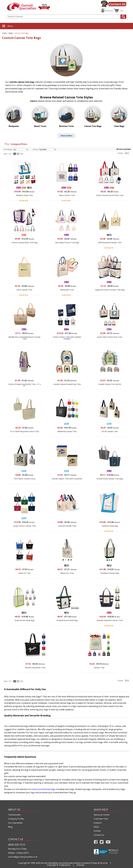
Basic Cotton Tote (67, 195)
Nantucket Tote (67, 290)
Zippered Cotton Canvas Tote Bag (110, 290)
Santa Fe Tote (24, 573)
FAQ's (96, 827)
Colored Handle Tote (67, 526)
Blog (10, 827)
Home (5, 33)
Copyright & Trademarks (59, 865)
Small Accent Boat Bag (24, 620)
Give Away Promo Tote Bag (67, 243)
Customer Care (101, 819)
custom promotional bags (43, 789)
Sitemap (80, 865)
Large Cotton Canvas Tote (24, 526)
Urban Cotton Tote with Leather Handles (67, 338)
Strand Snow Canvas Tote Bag (110, 479)
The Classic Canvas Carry (24, 479)
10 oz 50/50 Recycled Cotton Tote (24, 431)
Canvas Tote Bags (22, 33)
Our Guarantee (15, 823)
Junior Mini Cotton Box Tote (110, 337)
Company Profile (16, 819)
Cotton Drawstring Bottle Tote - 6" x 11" (24, 385)
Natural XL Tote (67, 573)
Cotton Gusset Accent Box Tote (110, 195)
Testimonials (14, 815)
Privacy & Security (99, 863)
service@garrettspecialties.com (23, 857)
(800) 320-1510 (17, 845)
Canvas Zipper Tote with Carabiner (67, 479)
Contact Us (117, 4)
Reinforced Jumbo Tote (35, 668)
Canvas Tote (99, 668)
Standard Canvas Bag (110, 573)
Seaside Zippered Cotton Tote (110, 620)
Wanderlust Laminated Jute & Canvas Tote (24, 338)
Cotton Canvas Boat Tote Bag (24, 243)
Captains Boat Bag (110, 526)
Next (22, 154)
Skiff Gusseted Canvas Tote (110, 243)
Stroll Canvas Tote (110, 431)
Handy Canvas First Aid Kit (110, 384)
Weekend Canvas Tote (67, 431)
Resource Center (102, 815)
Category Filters (16, 144)
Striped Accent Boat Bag (67, 620)
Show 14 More (67, 136)
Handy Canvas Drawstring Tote (67, 384)
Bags (11, 33)
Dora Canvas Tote (24, 290)
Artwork (98, 823)
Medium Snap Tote (24, 195)
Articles (97, 831)
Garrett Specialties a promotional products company (65, 863)
